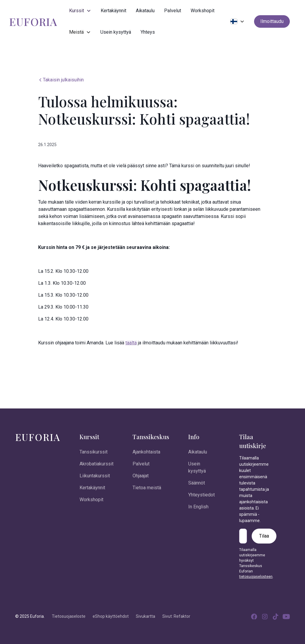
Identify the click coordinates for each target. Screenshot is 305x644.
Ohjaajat (141, 476)
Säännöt (197, 483)
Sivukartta (146, 616)
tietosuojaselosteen (256, 577)
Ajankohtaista (146, 452)
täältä (131, 343)
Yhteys (148, 32)
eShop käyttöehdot (111, 616)
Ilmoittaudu (272, 21)
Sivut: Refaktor (176, 616)
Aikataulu (145, 11)
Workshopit (203, 11)
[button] (80, 11)
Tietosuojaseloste (69, 616)
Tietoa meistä (147, 488)
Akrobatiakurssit (97, 464)
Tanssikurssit (94, 452)
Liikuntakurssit (95, 476)
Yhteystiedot (201, 495)
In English (198, 507)
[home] (33, 21)
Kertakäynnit (113, 11)
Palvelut (173, 11)
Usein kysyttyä (116, 32)
